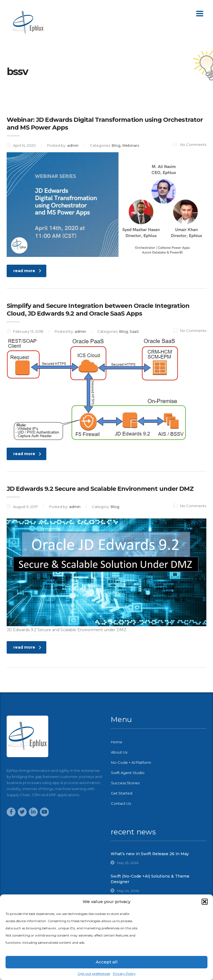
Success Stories (125, 783)
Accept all (107, 962)
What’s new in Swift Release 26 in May (150, 854)
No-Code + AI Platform (131, 762)
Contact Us (121, 803)
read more (27, 271)
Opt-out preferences (94, 973)
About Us (119, 752)
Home (117, 742)
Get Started (122, 793)
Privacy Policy (124, 973)
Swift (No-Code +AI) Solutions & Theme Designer (150, 879)
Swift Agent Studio (128, 773)
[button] (205, 902)
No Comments (190, 145)
